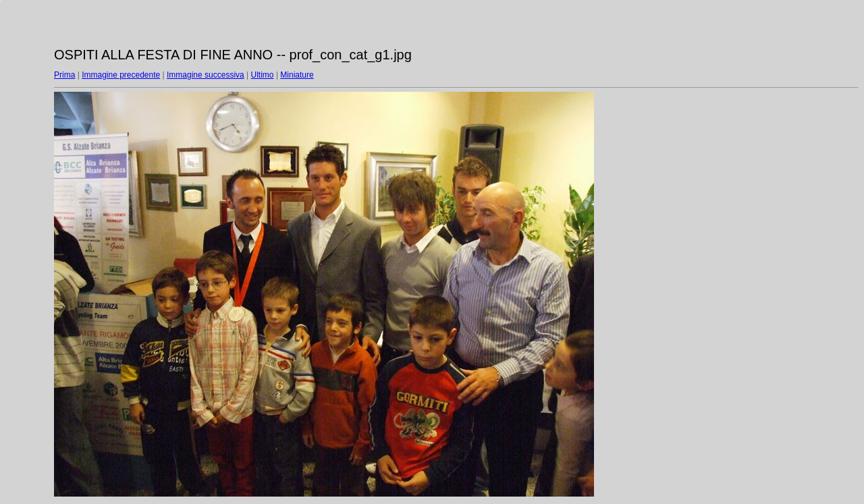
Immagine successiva (206, 75)
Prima (64, 75)
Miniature (297, 75)
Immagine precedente (121, 75)
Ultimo (263, 75)
